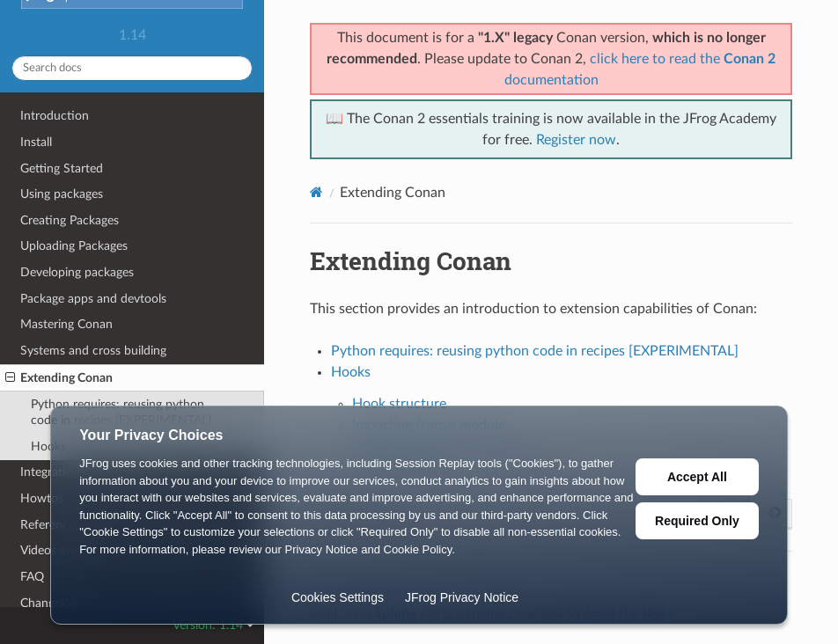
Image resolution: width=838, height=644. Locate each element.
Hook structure (399, 404)
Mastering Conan (66, 324)
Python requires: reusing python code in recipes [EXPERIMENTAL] (535, 351)
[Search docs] (132, 68)
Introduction (55, 116)
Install (36, 142)
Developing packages (77, 272)
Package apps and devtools (93, 299)
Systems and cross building (93, 351)
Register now (576, 140)
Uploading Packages (74, 246)
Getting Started (62, 168)
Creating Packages (70, 220)
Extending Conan (59, 378)
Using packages (62, 194)
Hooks (351, 372)
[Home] (316, 192)
